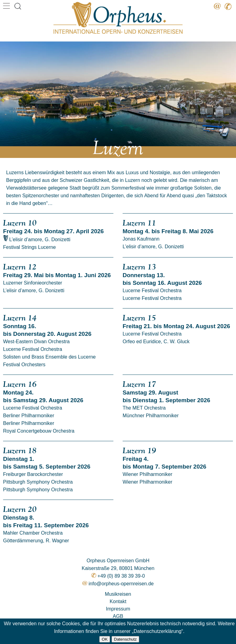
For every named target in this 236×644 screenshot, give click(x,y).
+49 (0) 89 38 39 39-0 (121, 576)
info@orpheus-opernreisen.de (121, 584)
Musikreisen (118, 594)
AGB (118, 616)
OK (105, 639)
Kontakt (118, 601)
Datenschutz (125, 639)
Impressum (118, 609)
